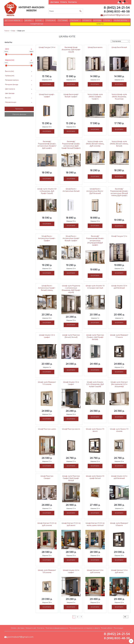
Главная (7, 31)
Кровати (87, 20)
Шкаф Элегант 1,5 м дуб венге (119, 571)
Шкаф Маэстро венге (71, 429)
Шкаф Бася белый (119, 47)
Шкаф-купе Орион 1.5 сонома (119, 430)
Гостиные (63, 20)
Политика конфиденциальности (57, 628)
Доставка (55, 2)
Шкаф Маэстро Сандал (47, 477)
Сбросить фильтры (19, 114)
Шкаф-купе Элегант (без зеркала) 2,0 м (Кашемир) (119, 384)
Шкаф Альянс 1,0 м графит (47, 336)
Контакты (72, 2)
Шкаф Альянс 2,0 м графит (71, 571)
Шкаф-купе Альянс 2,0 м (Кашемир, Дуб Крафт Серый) (95, 384)
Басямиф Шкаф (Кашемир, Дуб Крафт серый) (71, 50)
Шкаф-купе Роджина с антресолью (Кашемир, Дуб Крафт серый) (71, 289)
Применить (19, 109)
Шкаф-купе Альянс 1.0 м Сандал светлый (95, 287)
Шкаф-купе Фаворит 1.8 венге (119, 524)
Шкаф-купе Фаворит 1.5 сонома (47, 383)
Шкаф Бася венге (95, 47)
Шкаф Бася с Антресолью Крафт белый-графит (71, 238)
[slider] (6, 54)
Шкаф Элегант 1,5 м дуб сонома (95, 571)
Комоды (97, 20)
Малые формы (121, 20)
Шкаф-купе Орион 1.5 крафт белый (95, 477)
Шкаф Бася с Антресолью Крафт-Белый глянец (47, 288)
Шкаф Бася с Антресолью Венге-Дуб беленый (95, 191)
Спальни (74, 20)
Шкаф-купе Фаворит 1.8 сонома (47, 571)
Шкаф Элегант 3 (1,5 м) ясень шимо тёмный (95, 524)
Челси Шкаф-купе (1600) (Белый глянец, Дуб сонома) (95, 144)
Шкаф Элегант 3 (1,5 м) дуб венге (71, 524)
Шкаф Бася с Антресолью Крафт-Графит (47, 238)
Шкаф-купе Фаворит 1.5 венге (119, 336)
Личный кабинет (107, 628)
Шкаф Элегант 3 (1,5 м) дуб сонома (47, 524)
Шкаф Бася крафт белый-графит (71, 96)
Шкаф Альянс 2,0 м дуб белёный (119, 477)
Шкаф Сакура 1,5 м (119, 236)
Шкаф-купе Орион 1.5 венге (95, 430)
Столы (107, 20)
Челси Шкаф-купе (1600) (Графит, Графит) (95, 97)
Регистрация (118, 628)
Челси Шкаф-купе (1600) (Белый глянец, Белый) (119, 144)
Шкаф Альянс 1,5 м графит (71, 383)
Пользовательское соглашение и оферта (85, 628)
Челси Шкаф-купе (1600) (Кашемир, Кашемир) (119, 97)
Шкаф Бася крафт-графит (47, 96)
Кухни (39, 20)
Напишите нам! (31, 628)
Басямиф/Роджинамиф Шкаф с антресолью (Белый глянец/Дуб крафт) (119, 192)
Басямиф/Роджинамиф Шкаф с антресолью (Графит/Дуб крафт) (47, 145)
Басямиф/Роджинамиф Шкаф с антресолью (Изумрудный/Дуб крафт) (95, 241)
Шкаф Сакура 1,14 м (47, 47)
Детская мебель (13, 20)
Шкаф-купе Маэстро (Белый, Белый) (71, 336)
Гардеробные (37, 24)
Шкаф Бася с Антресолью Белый (71, 190)
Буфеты (100, 24)
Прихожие (51, 20)
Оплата (63, 2)
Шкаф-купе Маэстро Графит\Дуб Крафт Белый (71, 478)
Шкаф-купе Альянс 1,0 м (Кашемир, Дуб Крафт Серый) (47, 191)
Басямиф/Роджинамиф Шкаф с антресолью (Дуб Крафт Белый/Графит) (71, 145)
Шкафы (28, 20)
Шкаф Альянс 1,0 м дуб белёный (119, 287)
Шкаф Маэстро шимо (47, 429)
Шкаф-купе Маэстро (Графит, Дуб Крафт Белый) (95, 337)
